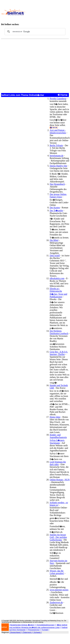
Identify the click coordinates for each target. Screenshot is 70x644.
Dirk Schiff (55, 256)
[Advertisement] (48, 12)
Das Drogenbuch (57, 184)
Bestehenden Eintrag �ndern (22, 625)
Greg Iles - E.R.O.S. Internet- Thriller (59, 353)
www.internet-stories (59, 590)
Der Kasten (55, 208)
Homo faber (55, 417)
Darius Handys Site (58, 166)
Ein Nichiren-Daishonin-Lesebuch (59, 332)
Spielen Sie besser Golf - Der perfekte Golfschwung (58, 537)
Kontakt (45, 630)
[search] (35, 32)
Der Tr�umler (56, 211)
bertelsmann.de (56, 156)
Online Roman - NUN (60, 480)
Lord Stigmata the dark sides (58, 463)
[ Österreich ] (27, 632)
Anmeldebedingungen (46, 625)
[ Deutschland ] (15, 632)
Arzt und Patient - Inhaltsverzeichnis (58, 131)
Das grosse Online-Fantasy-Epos (58, 196)
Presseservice (34, 630)
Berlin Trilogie (56, 145)
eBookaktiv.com (57, 278)
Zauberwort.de (56, 602)
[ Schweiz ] (37, 632)
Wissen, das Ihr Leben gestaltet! (57, 572)
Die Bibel (54, 240)
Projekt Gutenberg (58, 99)
